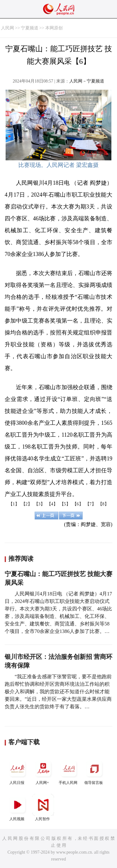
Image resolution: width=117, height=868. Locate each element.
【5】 (65, 504)
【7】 (91, 504)
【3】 (39, 504)
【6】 (78, 504)
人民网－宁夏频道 (87, 81)
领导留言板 (94, 771)
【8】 (103, 504)
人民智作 (43, 808)
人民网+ (43, 771)
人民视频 (17, 808)
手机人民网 (69, 771)
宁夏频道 (30, 28)
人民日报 (17, 771)
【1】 (14, 504)
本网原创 (54, 28)
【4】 (52, 504)
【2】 (27, 504)
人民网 (7, 28)
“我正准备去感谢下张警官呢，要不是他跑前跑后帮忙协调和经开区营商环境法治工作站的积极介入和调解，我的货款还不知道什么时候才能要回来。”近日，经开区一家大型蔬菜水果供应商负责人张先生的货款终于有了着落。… (58, 692)
